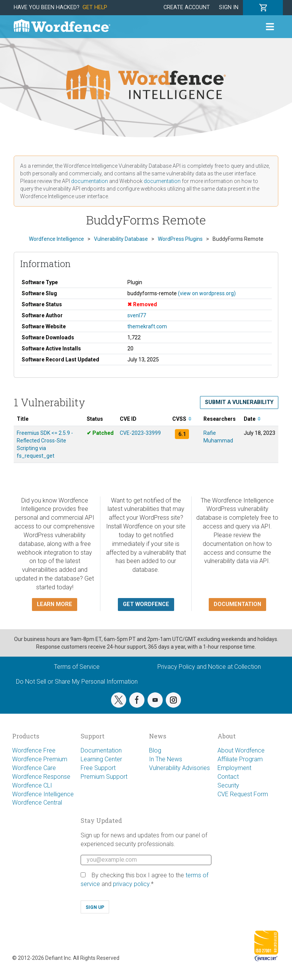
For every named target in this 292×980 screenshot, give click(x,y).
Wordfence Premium (40, 759)
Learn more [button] (55, 604)
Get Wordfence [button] (146, 604)
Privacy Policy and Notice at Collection (209, 667)
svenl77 (137, 315)
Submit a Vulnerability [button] (239, 402)
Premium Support (104, 777)
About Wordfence (241, 750)
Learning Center (101, 759)
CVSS (182, 419)
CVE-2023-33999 (140, 433)
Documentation (101, 750)
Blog (155, 750)
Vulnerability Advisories (179, 768)
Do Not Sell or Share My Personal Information (77, 682)
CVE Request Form (243, 794)
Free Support (98, 768)
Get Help (95, 7)
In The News (166, 759)
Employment (234, 768)
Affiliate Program (240, 759)
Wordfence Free (34, 750)
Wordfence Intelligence (43, 794)
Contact (228, 777)
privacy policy (131, 884)
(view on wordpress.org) (207, 293)
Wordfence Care (34, 768)
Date (252, 419)
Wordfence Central (37, 803)
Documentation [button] (237, 604)
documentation (90, 181)
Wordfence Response (41, 777)
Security (228, 785)
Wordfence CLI (32, 785)
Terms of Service (77, 667)
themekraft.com (147, 326)
